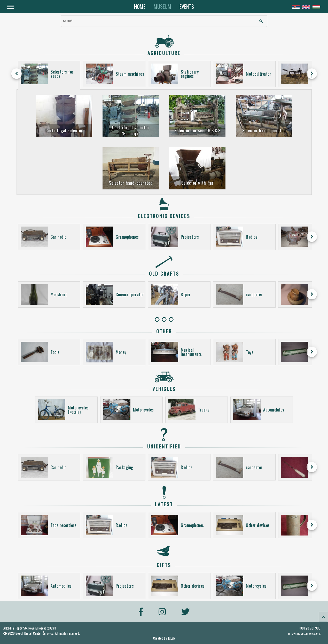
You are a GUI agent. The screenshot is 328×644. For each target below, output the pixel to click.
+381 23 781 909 (309, 628)
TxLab (171, 638)
